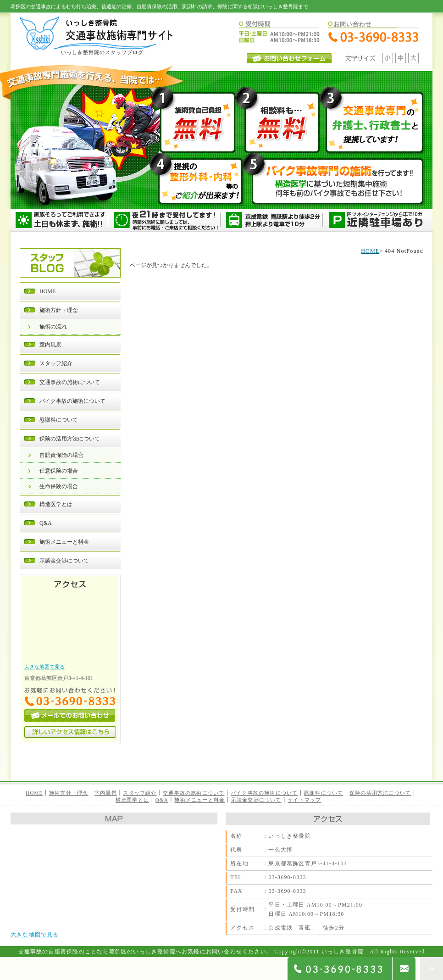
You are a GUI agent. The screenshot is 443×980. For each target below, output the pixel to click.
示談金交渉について (64, 561)
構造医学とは (56, 504)
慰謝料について (59, 420)
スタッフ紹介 (56, 363)
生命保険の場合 (59, 486)
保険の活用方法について (70, 439)
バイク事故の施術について (72, 401)
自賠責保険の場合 (61, 455)
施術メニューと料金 (64, 542)
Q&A (46, 523)
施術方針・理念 (59, 310)
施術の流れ (53, 327)
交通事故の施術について (70, 382)
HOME (47, 291)
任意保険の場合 (59, 471)
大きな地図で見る (44, 667)
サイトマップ (304, 800)
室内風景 (50, 345)
